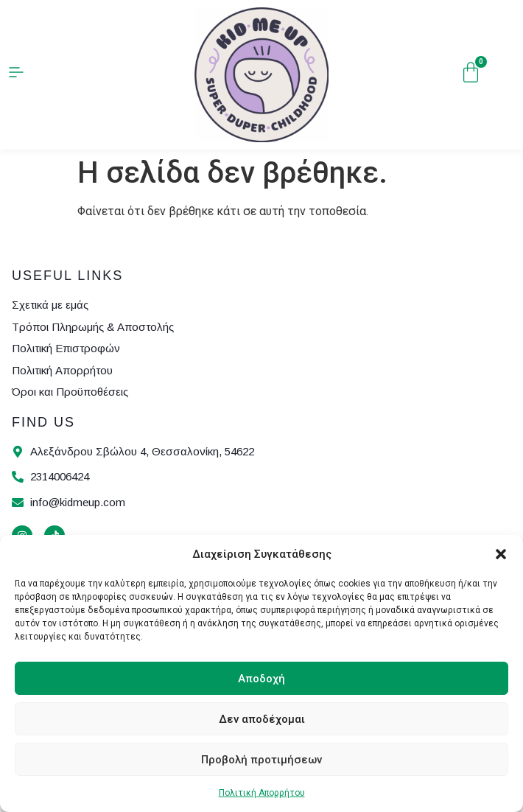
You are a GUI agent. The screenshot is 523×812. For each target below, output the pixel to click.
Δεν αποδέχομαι (262, 719)
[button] (501, 554)
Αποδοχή (261, 679)
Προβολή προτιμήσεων (261, 760)
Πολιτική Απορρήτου (262, 793)
